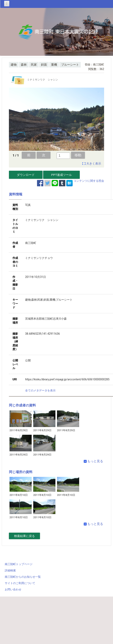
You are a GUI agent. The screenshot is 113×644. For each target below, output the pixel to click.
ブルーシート (70, 65)
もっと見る (93, 461)
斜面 (44, 65)
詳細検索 (10, 570)
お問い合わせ (13, 589)
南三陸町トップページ (19, 564)
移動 (78, 155)
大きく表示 (94, 164)
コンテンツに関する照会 (89, 181)
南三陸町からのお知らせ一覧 (23, 577)
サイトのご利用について (20, 583)
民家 (34, 65)
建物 (14, 65)
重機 (54, 65)
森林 (24, 65)
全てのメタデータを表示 (40, 390)
